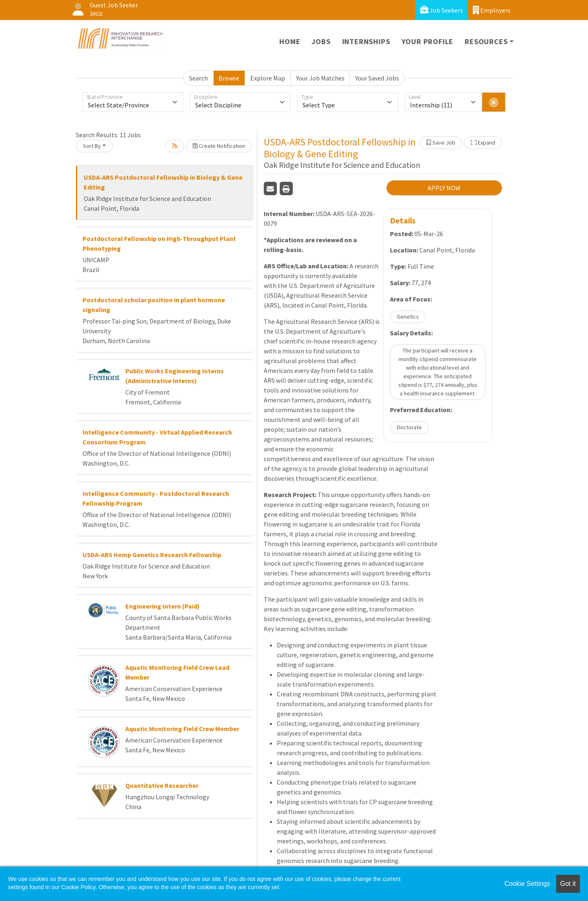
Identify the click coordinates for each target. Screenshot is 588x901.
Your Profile (428, 41)
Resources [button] (486, 41)
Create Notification (219, 146)
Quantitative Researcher (162, 785)
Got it (568, 884)
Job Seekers (442, 10)
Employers (492, 10)
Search (198, 78)
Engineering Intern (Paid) (163, 606)
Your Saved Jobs (377, 78)
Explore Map (268, 78)
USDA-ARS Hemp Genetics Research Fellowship (152, 555)
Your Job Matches (320, 78)
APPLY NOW (444, 188)
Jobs (321, 41)
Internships (366, 41)
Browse (229, 78)
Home (290, 41)
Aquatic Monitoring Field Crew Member (182, 729)
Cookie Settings (527, 884)
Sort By (92, 146)
